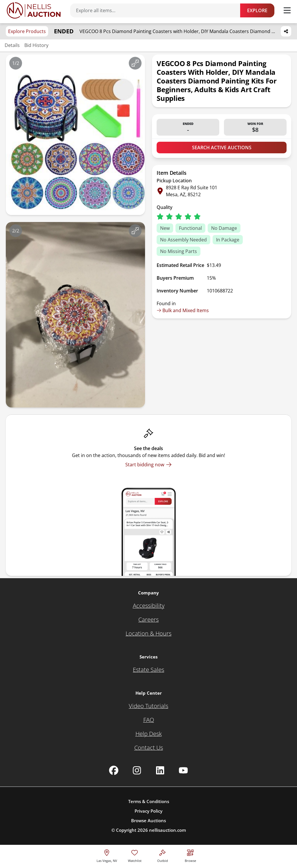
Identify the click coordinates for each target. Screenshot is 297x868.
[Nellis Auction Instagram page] (137, 770)
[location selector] (107, 855)
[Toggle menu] (287, 10)
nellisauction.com (167, 830)
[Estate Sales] (148, 670)
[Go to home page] (34, 10)
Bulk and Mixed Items (183, 310)
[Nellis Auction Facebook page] (114, 770)
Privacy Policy (148, 811)
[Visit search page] (190, 855)
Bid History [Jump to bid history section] (36, 45)
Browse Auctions (148, 820)
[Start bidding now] (148, 465)
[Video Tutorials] (148, 706)
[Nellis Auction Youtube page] (183, 770)
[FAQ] (149, 720)
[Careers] (148, 620)
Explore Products (27, 31)
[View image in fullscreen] (135, 63)
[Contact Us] (149, 748)
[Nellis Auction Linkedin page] (160, 770)
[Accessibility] (149, 606)
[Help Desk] (149, 734)
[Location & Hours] (148, 634)
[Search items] (158, 10)
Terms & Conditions (149, 801)
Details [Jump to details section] (12, 45)
